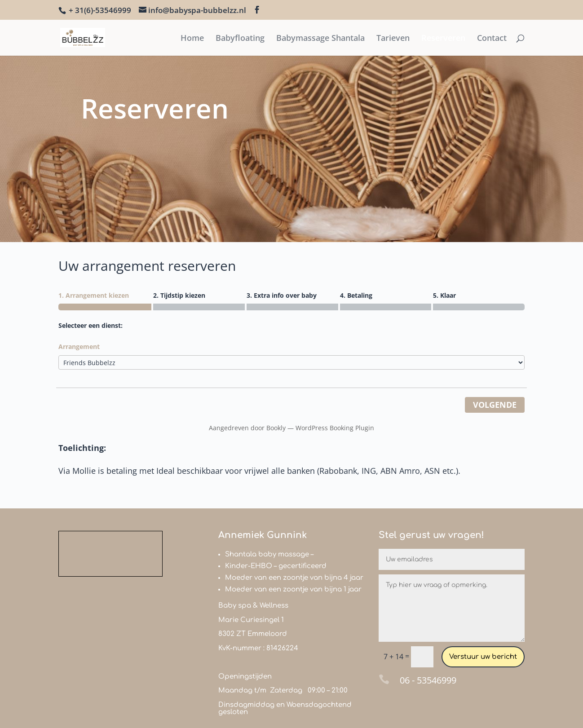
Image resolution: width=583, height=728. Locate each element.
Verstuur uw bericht (483, 657)
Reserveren (443, 39)
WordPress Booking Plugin (335, 428)
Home (192, 39)
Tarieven (393, 39)
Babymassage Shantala (320, 39)
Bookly (276, 428)
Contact (492, 39)
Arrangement (79, 346)
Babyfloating (240, 39)
